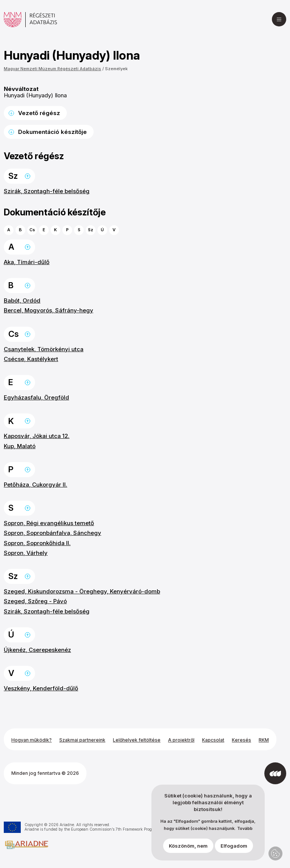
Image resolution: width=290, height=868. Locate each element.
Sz (91, 230)
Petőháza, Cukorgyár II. (35, 485)
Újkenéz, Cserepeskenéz (37, 650)
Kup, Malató (20, 446)
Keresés (241, 740)
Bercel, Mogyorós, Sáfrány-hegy (49, 310)
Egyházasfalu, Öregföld (36, 397)
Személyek (116, 69)
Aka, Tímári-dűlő (27, 262)
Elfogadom (234, 846)
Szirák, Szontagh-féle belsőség (47, 191)
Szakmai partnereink (82, 740)
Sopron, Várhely (26, 553)
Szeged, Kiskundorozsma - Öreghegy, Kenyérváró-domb (82, 591)
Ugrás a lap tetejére (28, 176)
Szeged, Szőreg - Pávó (35, 601)
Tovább (245, 829)
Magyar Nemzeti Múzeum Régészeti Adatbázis (52, 69)
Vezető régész (39, 113)
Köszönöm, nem (188, 846)
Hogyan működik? (32, 740)
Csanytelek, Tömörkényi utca (44, 349)
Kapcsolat (213, 740)
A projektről (181, 740)
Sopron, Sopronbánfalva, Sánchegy (52, 533)
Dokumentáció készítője (52, 132)
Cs (32, 230)
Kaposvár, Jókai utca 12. (37, 436)
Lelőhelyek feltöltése (137, 740)
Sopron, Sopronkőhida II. (37, 543)
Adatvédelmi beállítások (275, 853)
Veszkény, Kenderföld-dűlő (41, 688)
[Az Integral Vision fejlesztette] (275, 773)
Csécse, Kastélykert (31, 359)
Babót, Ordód (22, 300)
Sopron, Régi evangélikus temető (49, 523)
